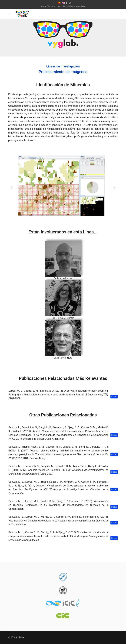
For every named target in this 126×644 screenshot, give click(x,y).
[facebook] (66, 3)
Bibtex (114, 397)
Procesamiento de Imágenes (63, 72)
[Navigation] (10, 14)
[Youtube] (70, 3)
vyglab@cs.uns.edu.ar (75, 6)
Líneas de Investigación (63, 66)
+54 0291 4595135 (51, 6)
